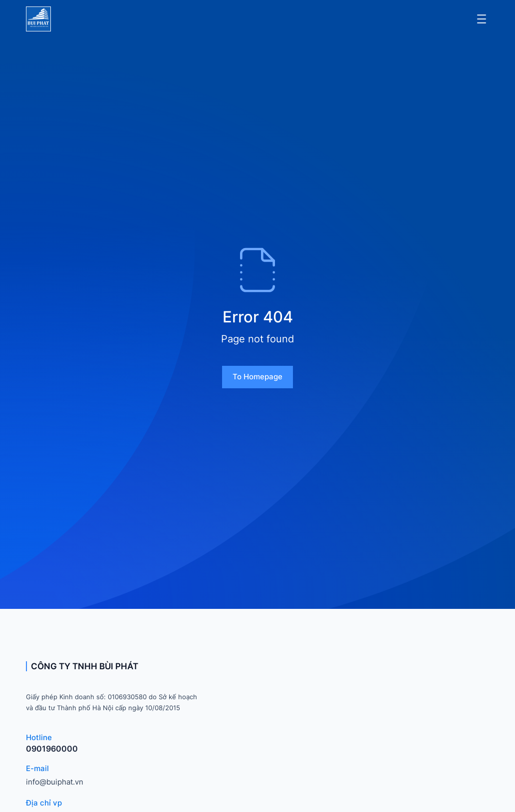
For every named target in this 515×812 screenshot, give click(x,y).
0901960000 (52, 749)
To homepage (257, 377)
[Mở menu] (482, 19)
